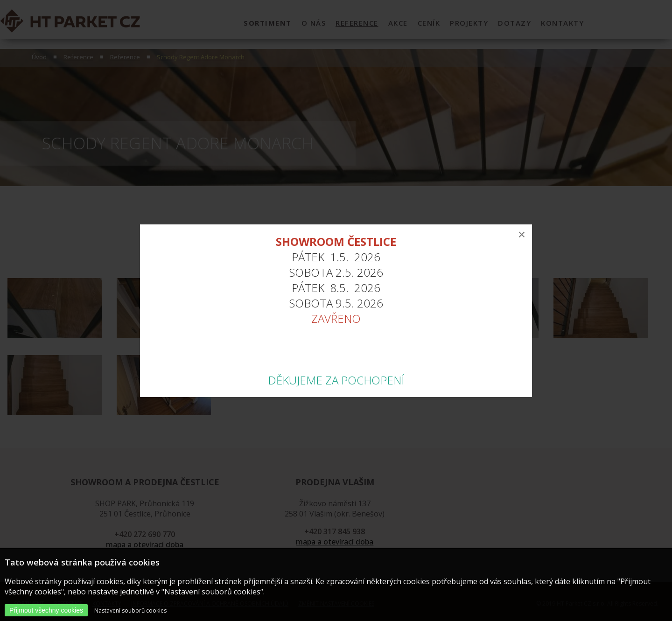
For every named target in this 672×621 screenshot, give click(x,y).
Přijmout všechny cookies (46, 610)
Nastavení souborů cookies (130, 611)
